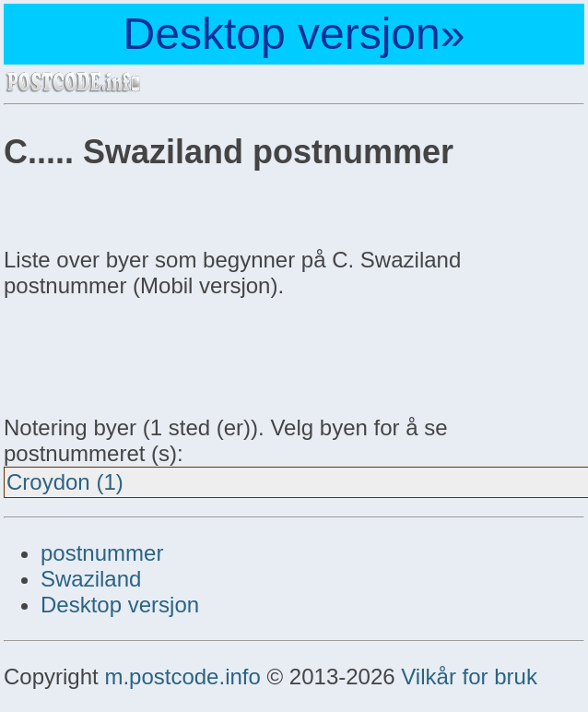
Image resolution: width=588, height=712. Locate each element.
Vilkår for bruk (469, 676)
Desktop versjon (120, 605)
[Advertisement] (151, 354)
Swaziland (91, 579)
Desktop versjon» (294, 34)
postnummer (102, 553)
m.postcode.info (182, 676)
